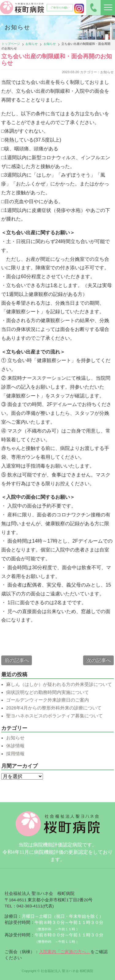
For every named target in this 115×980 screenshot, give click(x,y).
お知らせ (32, 44)
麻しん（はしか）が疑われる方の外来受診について (59, 684)
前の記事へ (17, 660)
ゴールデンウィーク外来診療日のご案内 (48, 700)
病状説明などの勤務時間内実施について (48, 692)
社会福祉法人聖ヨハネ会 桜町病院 (22, 8)
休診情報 (15, 746)
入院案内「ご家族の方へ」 (65, 952)
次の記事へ (98, 660)
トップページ (11, 44)
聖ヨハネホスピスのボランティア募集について (54, 716)
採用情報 (15, 754)
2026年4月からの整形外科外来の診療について (54, 708)
